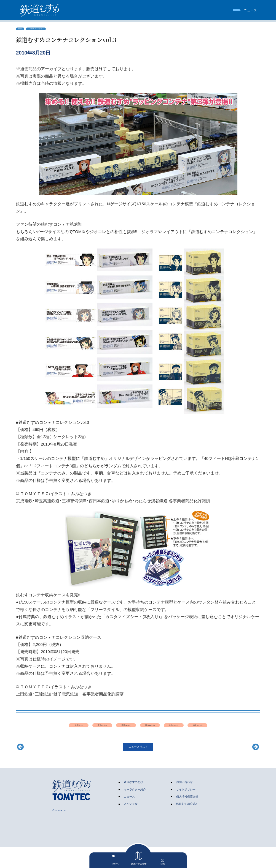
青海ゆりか (102, 729)
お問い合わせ (184, 803)
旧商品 (22, 30)
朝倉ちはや (138, 742)
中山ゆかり (211, 729)
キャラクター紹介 (135, 810)
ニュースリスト (138, 766)
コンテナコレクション (46, 30)
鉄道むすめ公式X (187, 825)
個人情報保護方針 (187, 817)
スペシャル (131, 825)
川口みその (174, 729)
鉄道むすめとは (133, 803)
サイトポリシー (186, 810)
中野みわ (65, 729)
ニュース (129, 817)
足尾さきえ (138, 729)
